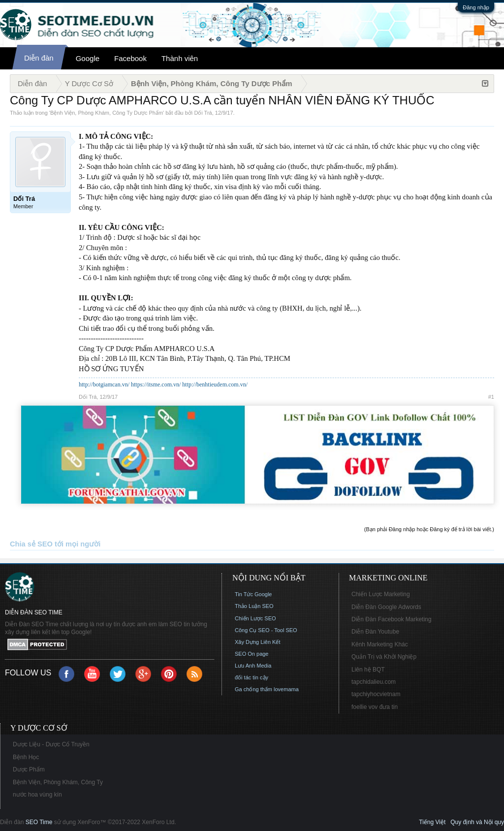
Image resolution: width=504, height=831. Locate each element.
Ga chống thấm (253, 689)
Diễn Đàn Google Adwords (386, 607)
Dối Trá (203, 113)
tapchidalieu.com (374, 682)
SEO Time (39, 822)
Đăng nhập (476, 7)
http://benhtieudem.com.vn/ (215, 384)
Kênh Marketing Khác (380, 644)
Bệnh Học (26, 757)
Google (88, 58)
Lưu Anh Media (253, 666)
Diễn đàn (39, 58)
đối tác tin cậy (252, 677)
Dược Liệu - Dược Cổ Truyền (51, 744)
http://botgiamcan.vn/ (104, 384)
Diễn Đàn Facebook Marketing (391, 619)
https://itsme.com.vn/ (156, 384)
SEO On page (252, 654)
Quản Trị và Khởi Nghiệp (384, 657)
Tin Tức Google (253, 594)
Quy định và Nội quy (477, 822)
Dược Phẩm (29, 769)
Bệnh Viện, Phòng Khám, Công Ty (58, 782)
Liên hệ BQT (368, 670)
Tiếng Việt (432, 822)
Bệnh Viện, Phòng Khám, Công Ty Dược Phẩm (107, 113)
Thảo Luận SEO (254, 606)
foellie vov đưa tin (375, 707)
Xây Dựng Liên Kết (258, 642)
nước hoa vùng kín (37, 795)
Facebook (130, 58)
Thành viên (180, 58)
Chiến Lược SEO (255, 618)
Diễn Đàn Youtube (375, 632)
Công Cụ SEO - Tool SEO (266, 630)
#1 (491, 397)
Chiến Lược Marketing (381, 594)
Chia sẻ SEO (31, 544)
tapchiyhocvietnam (376, 694)
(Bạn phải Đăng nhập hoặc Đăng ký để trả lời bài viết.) (429, 529)
